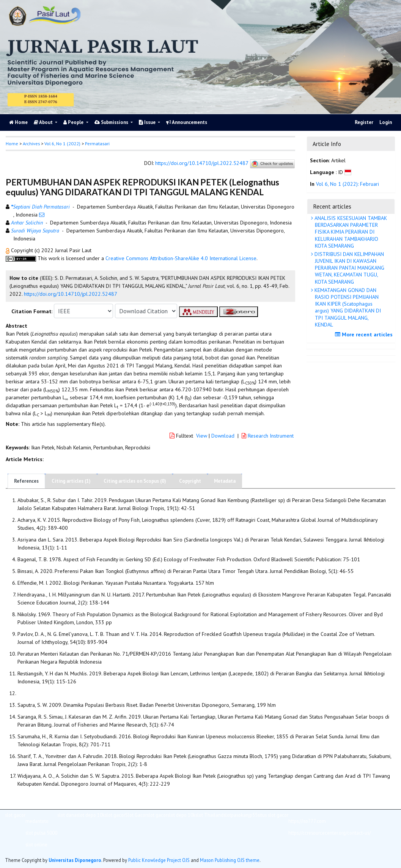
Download (223, 436)
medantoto (37, 821)
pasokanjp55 (244, 815)
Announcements (187, 122)
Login (386, 122)
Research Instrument (268, 436)
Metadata (225, 481)
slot (227, 815)
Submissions (112, 122)
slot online (36, 844)
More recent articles (365, 334)
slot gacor (15, 815)
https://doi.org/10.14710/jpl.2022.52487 (202, 163)
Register (364, 122)
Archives (31, 144)
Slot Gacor (136, 815)
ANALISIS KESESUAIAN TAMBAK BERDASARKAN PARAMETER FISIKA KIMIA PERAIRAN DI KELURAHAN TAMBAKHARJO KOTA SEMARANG (350, 232)
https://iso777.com (307, 821)
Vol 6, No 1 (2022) (62, 144)
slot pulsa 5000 (41, 833)
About (44, 122)
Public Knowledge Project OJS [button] (159, 860)
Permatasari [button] (97, 144)
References (26, 481)
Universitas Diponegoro (75, 860)
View (202, 436)
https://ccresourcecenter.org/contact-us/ (329, 833)
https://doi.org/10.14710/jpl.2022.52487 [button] (71, 294)
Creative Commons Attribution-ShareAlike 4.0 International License (181, 258)
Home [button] (12, 144)
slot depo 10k (91, 815)
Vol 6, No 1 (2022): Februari (348, 184)
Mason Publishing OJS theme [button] (230, 860)
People (74, 122)
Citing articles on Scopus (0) (135, 481)
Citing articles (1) (71, 481)
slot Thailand (209, 815)
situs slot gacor (273, 815)
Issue (148, 122)
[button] (8, 250)
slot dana (67, 815)
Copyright (190, 481)
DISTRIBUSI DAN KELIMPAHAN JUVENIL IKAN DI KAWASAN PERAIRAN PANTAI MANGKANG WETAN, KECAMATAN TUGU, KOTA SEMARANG (349, 268)
